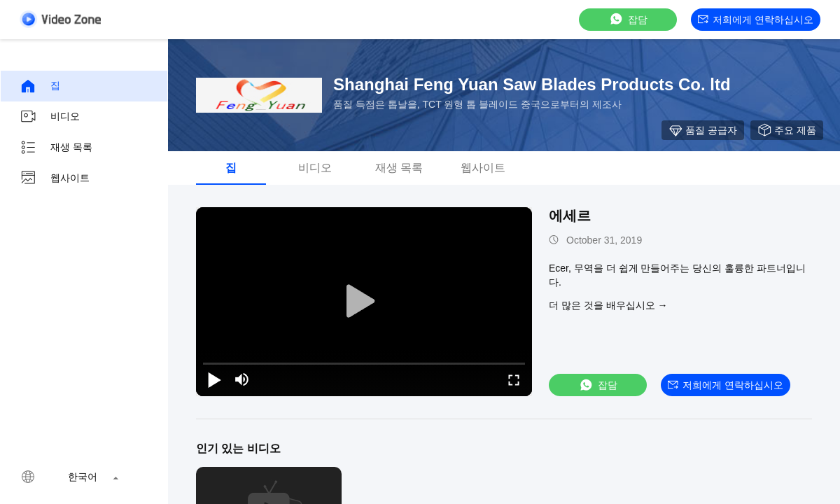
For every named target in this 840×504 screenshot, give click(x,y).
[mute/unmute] (242, 379)
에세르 (570, 216)
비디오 (50, 117)
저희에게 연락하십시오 (756, 20)
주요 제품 (787, 130)
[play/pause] (214, 379)
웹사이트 (55, 178)
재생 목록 (56, 148)
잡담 (628, 19)
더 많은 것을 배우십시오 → (608, 305)
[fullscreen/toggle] (514, 379)
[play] (364, 302)
